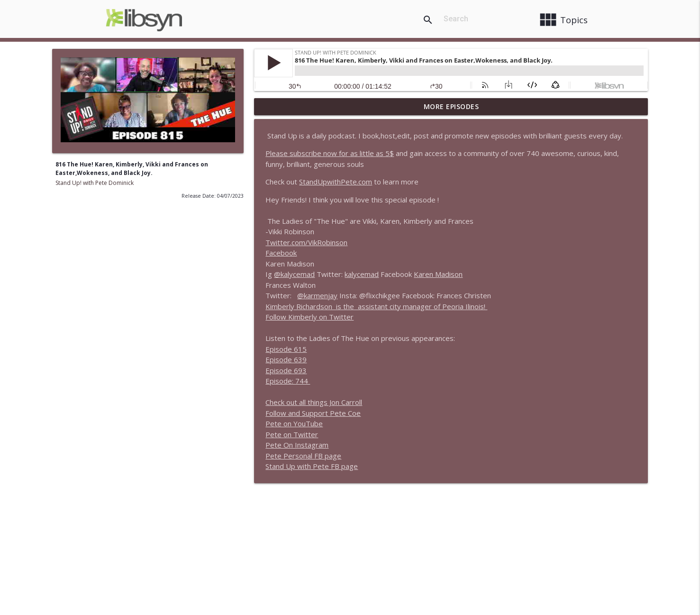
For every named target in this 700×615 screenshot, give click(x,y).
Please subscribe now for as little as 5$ (330, 153)
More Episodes (451, 106)
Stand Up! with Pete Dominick (95, 183)
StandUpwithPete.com (336, 182)
